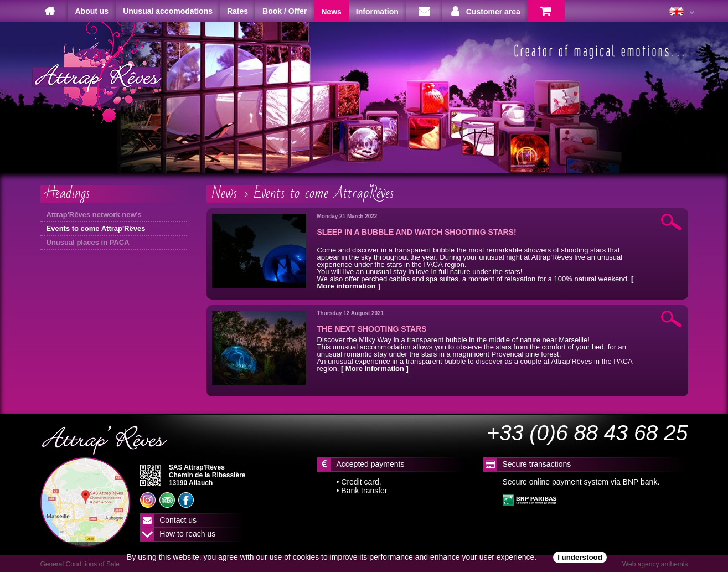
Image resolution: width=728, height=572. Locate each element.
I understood (580, 557)
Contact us (178, 520)
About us (92, 11)
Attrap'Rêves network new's (94, 215)
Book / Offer (285, 11)
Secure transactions (537, 464)
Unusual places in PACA (88, 242)
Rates (237, 11)
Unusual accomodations (168, 11)
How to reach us (187, 534)
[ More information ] (375, 369)
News (224, 193)
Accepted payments (371, 464)
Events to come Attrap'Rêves (96, 228)
